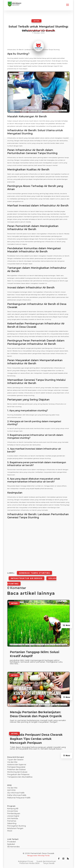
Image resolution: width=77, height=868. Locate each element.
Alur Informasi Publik (16, 793)
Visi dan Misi (12, 762)
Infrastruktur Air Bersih (26, 578)
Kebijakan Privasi (26, 861)
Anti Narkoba (13, 818)
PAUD (10, 831)
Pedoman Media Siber (30, 863)
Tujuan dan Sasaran (15, 760)
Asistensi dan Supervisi (17, 765)
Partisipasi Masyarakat (16, 767)
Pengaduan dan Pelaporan (18, 774)
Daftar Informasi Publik (17, 795)
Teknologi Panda (44, 856)
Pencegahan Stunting (17, 826)
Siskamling (12, 823)
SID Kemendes (13, 847)
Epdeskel (11, 844)
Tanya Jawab (49, 863)
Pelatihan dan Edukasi (16, 769)
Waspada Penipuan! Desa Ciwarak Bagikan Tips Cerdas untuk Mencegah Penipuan (36, 739)
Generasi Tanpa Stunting (34, 573)
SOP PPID (11, 790)
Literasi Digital (13, 816)
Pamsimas (12, 821)
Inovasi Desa (12, 811)
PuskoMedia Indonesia (42, 30)
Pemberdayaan (14, 813)
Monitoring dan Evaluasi (17, 772)
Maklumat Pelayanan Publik (19, 798)
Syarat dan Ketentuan (46, 861)
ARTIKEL (36, 21)
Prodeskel (12, 842)
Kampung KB (13, 809)
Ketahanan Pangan (15, 828)
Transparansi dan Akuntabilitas (20, 777)
